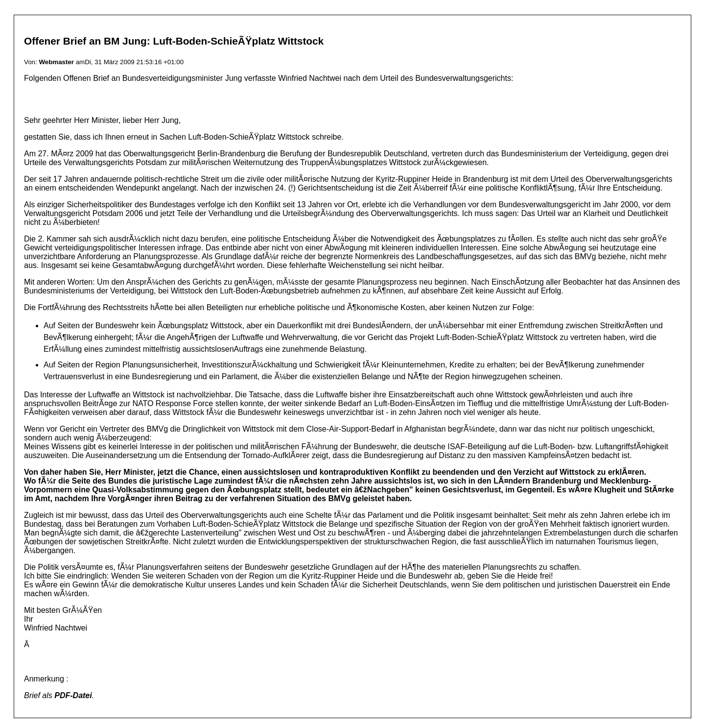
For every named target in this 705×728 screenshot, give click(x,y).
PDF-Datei (73, 695)
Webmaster (56, 62)
